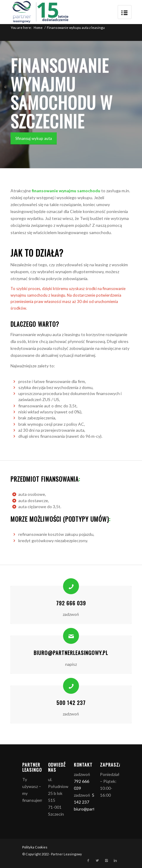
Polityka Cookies (35, 847)
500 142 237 (71, 703)
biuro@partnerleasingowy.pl (71, 653)
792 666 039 (71, 603)
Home (38, 28)
